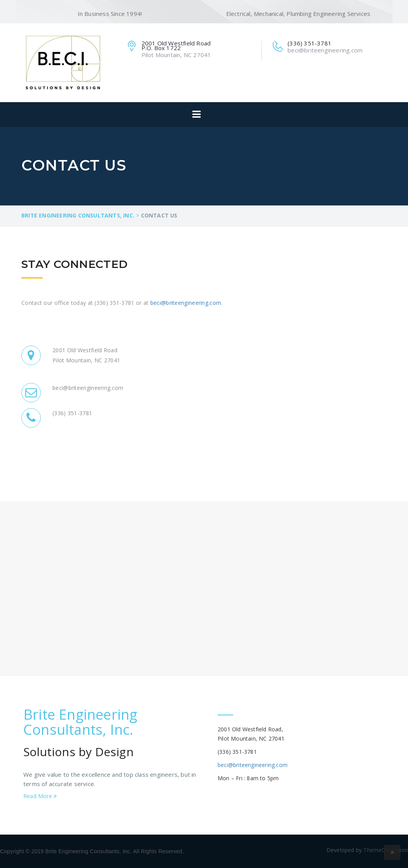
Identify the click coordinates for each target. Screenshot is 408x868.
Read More (40, 796)
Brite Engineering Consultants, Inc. (80, 722)
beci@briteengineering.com (186, 303)
